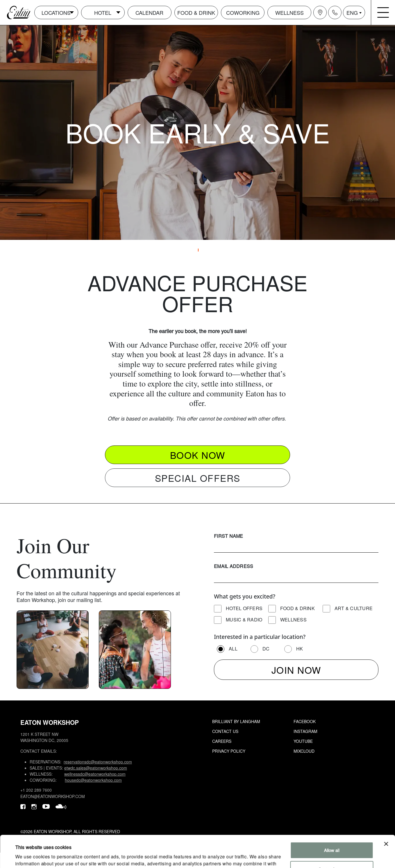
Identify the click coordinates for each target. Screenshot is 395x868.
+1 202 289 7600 (36, 790)
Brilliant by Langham (236, 721)
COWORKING (243, 12)
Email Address (234, 566)
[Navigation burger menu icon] (383, 12)
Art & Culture (354, 608)
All (233, 649)
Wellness (293, 620)
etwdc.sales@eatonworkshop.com (96, 768)
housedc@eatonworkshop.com (93, 780)
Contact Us (225, 731)
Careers (222, 741)
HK (300, 649)
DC (266, 649)
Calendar (149, 12)
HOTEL (103, 12)
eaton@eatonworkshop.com (53, 796)
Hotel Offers (244, 608)
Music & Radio (244, 620)
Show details (27, 857)
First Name (229, 536)
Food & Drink (297, 608)
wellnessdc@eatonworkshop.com (95, 774)
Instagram (305, 731)
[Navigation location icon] (320, 12)
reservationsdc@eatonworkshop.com (98, 762)
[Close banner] (386, 814)
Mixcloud (304, 751)
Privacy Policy (229, 751)
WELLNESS (289, 12)
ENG (352, 12)
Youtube (303, 741)
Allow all (332, 820)
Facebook (305, 721)
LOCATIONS (56, 12)
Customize (332, 839)
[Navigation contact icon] (335, 12)
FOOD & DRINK (196, 12)
